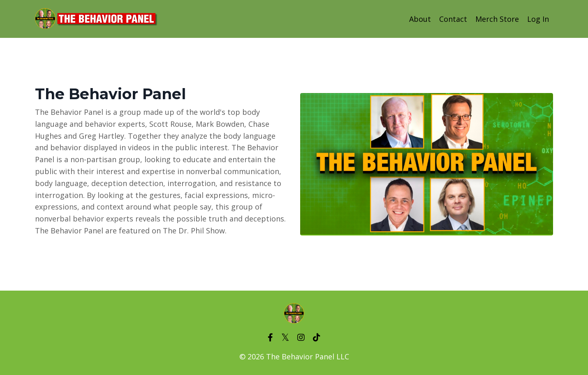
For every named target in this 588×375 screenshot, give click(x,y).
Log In (538, 19)
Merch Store (497, 19)
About (420, 19)
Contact (453, 19)
